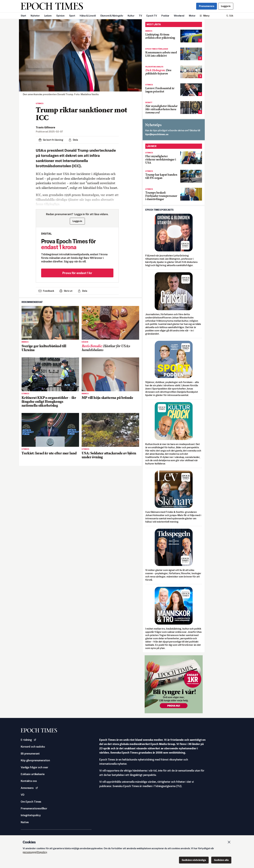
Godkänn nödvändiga (194, 860)
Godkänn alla (221, 860)
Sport (72, 16)
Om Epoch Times (31, 802)
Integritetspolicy (31, 815)
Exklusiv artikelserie (33, 774)
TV (140, 16)
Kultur (131, 16)
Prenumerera (207, 6)
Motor (192, 16)
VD (23, 795)
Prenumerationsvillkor (34, 808)
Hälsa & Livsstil (88, 16)
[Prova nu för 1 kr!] (174, 684)
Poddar (165, 16)
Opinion (60, 16)
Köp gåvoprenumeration (35, 760)
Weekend (179, 16)
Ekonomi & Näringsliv (112, 16)
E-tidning (29, 740)
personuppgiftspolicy (35, 852)
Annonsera (29, 788)
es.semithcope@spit (157, 134)
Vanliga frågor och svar (34, 767)
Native (25, 822)
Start (23, 16)
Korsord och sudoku (33, 747)
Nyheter (35, 16)
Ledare (48, 16)
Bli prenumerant (30, 754)
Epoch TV (152, 16)
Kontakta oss (29, 781)
